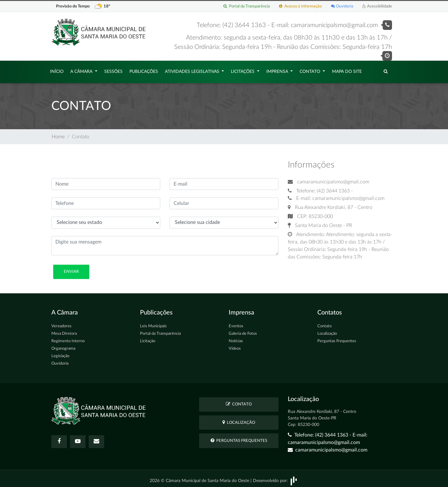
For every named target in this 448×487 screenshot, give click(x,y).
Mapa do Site (347, 70)
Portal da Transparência (247, 6)
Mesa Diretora (64, 331)
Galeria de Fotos (243, 331)
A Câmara (82, 70)
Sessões (113, 70)
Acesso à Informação (300, 6)
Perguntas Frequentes (337, 338)
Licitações (243, 70)
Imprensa (278, 70)
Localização (327, 331)
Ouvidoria (342, 6)
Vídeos (235, 345)
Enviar (71, 269)
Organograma (63, 345)
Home (58, 134)
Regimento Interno (68, 338)
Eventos (236, 323)
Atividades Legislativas (193, 70)
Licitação (148, 338)
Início (57, 70)
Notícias (236, 338)
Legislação (60, 353)
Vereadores (61, 323)
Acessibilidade (377, 6)
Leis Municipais (153, 323)
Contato (310, 70)
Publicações (144, 70)
